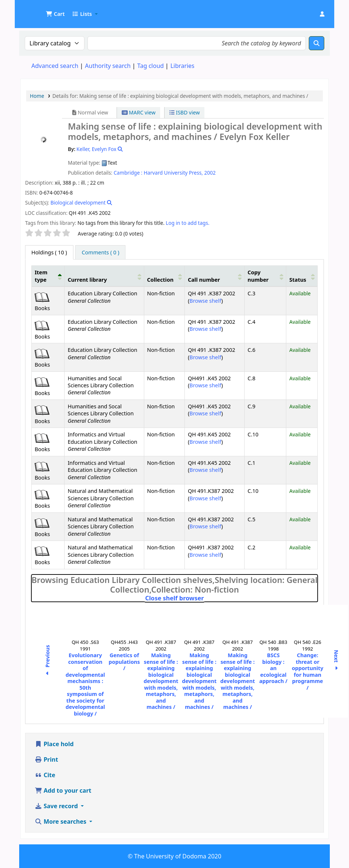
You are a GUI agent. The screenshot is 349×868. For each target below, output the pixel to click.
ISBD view (184, 112)
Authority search (108, 66)
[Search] (317, 43)
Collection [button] (160, 280)
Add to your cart (63, 790)
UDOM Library (39, 10)
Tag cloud (151, 66)
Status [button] (298, 280)
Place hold (54, 744)
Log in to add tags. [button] (187, 223)
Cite (45, 775)
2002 (210, 173)
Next (336, 661)
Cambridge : (128, 173)
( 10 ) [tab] (49, 252)
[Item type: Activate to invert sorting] (48, 276)
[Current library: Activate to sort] (104, 276)
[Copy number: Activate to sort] (265, 276)
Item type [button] (41, 276)
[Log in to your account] (322, 14)
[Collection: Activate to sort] (164, 276)
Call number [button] (204, 280)
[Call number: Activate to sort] (215, 276)
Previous (47, 661)
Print (46, 759)
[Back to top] (327, 845)
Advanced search (55, 66)
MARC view (139, 112)
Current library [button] (87, 280)
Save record (57, 806)
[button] (55, 14)
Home (37, 96)
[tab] (100, 253)
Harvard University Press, (173, 173)
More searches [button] (61, 821)
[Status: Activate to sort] (302, 276)
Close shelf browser (206, 598)
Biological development (78, 203)
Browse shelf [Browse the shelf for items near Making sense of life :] (205, 301)
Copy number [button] (258, 276)
